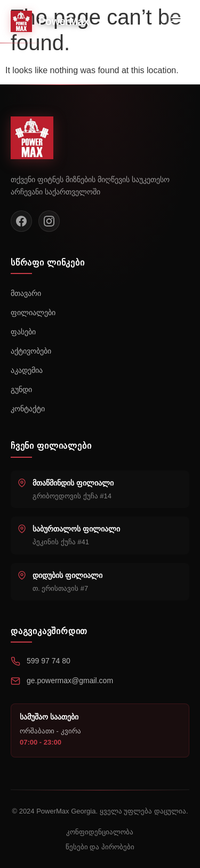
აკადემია (27, 370)
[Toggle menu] (178, 21)
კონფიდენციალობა (100, 832)
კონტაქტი (28, 409)
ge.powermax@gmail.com (70, 681)
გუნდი (21, 389)
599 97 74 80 (49, 661)
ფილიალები (33, 312)
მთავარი (26, 293)
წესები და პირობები (100, 847)
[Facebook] (21, 221)
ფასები (23, 332)
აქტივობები (31, 351)
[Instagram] (49, 221)
